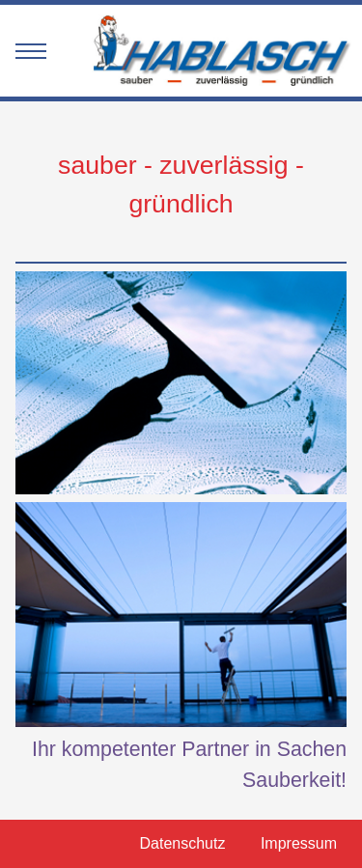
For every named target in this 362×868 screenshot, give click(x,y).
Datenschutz (182, 843)
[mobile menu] (31, 54)
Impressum (299, 843)
